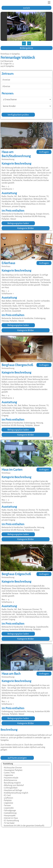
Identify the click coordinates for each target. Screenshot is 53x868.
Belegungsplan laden (18, 223)
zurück (26, 8)
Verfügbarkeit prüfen (18, 115)
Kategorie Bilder (26, 228)
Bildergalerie (26, 48)
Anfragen (44, 152)
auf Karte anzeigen (17, 758)
